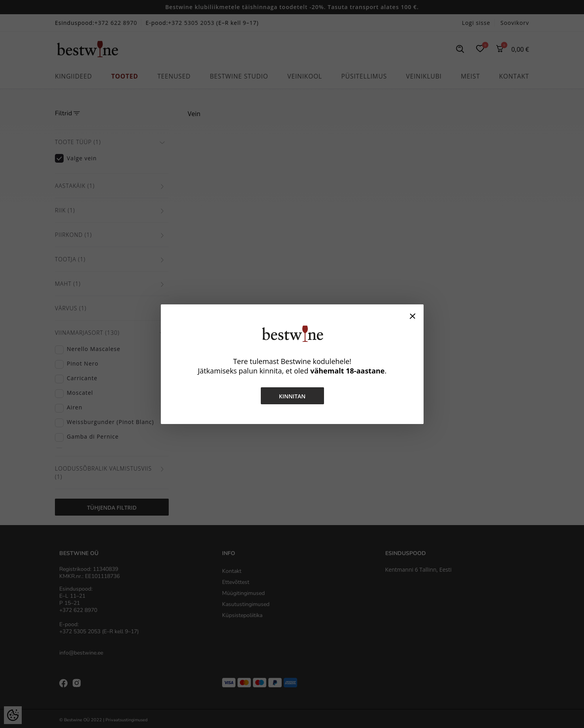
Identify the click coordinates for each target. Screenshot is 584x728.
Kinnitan (292, 396)
